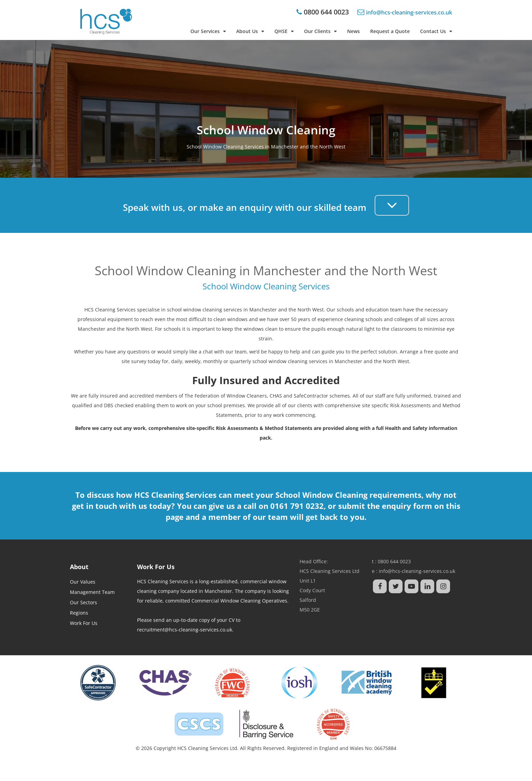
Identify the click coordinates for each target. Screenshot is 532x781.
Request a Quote (390, 31)
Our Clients (320, 31)
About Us (250, 31)
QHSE (284, 31)
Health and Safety (406, 428)
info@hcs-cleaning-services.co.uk (417, 571)
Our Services (208, 31)
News (353, 31)
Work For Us (84, 623)
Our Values (83, 582)
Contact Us (436, 31)
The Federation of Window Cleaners (226, 396)
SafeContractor (311, 396)
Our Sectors (84, 602)
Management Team (92, 592)
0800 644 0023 (325, 12)
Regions (79, 613)
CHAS (276, 396)
